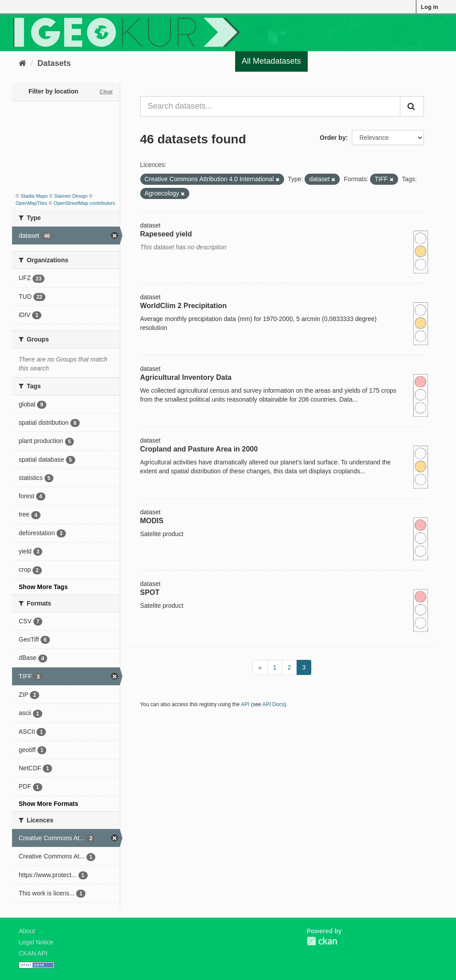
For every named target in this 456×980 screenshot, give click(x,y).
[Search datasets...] (271, 106)
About (27, 931)
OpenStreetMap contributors (84, 203)
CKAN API (33, 953)
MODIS (152, 521)
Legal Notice (36, 942)
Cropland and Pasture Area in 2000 (199, 449)
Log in (430, 7)
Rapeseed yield (166, 234)
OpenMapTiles (31, 203)
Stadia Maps (34, 196)
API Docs (273, 704)
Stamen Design (71, 196)
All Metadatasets (271, 61)
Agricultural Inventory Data (186, 377)
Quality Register (344, 61)
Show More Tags (43, 587)
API (245, 704)
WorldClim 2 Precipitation (183, 306)
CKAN (322, 941)
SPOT (150, 592)
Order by (333, 138)
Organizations (411, 61)
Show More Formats (49, 804)
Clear (106, 92)
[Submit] (412, 106)
